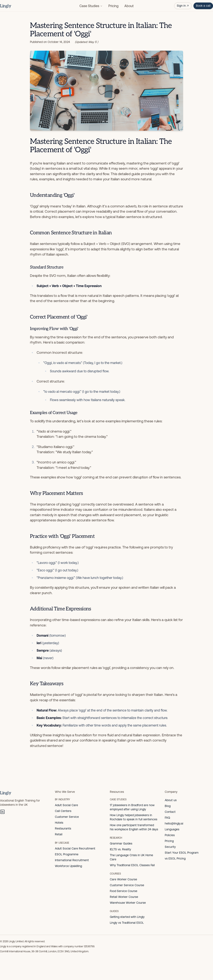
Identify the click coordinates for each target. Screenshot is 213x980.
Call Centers (63, 811)
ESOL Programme (67, 854)
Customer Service (67, 817)
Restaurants (63, 828)
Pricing (113, 6)
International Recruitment (72, 860)
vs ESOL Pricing (175, 858)
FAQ (167, 818)
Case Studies (91, 6)
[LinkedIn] (2, 812)
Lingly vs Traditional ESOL (127, 923)
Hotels (59, 823)
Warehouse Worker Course (128, 903)
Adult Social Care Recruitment (75, 848)
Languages (172, 829)
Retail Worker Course (124, 897)
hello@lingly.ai (174, 823)
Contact (170, 812)
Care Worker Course (123, 879)
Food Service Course (124, 891)
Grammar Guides (121, 843)
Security (170, 847)
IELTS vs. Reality (120, 849)
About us (171, 800)
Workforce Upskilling (68, 866)
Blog (168, 806)
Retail (59, 834)
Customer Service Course (127, 885)
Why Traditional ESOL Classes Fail (132, 865)
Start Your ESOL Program (182, 853)
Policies (170, 835)
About (129, 6)
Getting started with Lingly (127, 917)
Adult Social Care (66, 805)
